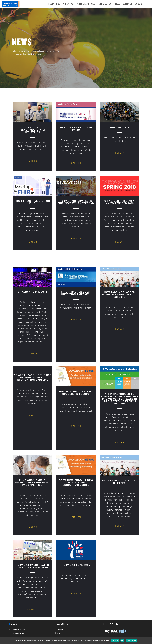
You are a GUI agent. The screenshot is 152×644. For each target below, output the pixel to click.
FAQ (58, 633)
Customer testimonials (19, 629)
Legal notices (131, 640)
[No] (149, 640)
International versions (19, 633)
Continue (115, 640)
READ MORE (32, 161)
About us (60, 629)
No (122, 640)
